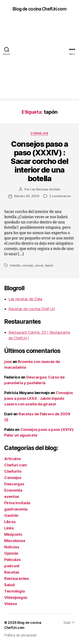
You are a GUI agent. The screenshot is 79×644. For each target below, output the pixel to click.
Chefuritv (13, 471)
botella (15, 265)
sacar (39, 265)
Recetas (12, 572)
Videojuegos (16, 597)
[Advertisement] (39, 59)
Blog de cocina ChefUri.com (39, 9)
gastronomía (16, 509)
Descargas (14, 484)
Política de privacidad (20, 635)
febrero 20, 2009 (27, 196)
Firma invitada (17, 503)
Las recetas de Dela (25, 299)
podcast (12, 566)
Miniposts (13, 534)
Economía (13, 490)
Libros (10, 522)
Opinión (11, 553)
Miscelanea (15, 541)
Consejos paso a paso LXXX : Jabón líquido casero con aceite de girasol (39, 398)
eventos (12, 497)
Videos (11, 604)
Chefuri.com (16, 465)
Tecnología (14, 591)
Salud (9, 585)
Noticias (12, 547)
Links (9, 528)
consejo (28, 265)
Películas (12, 560)
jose (8, 362)
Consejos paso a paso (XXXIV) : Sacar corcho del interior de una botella (39, 161)
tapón (49, 265)
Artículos (13, 459)
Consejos (39, 133)
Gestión (11, 515)
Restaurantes (17, 579)
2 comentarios (60, 196)
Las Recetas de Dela (45, 189)
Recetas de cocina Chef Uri (32, 309)
